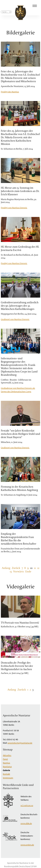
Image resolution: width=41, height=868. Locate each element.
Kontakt (6, 774)
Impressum (8, 778)
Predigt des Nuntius (10, 92)
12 (38, 568)
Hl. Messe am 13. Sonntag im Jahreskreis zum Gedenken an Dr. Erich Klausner (20, 191)
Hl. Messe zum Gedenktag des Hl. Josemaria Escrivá (20, 248)
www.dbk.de (26, 823)
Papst (5, 759)
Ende (28, 571)
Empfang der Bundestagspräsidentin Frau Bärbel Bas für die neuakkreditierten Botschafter (19, 539)
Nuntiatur (7, 766)
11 (35, 568)
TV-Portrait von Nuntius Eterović (20, 623)
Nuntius (6, 763)
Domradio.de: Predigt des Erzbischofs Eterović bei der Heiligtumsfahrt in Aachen (17, 666)
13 (11, 571)
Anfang (6, 568)
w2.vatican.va (27, 805)
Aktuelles (7, 755)
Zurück (16, 568)
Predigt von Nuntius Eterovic (14, 208)
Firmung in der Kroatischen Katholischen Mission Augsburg (19, 488)
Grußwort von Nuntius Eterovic (15, 319)
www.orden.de (27, 845)
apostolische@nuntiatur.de (20, 743)
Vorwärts (19, 571)
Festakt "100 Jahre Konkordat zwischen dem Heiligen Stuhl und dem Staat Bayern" (20, 434)
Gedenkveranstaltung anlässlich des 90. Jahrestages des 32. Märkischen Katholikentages (20, 306)
